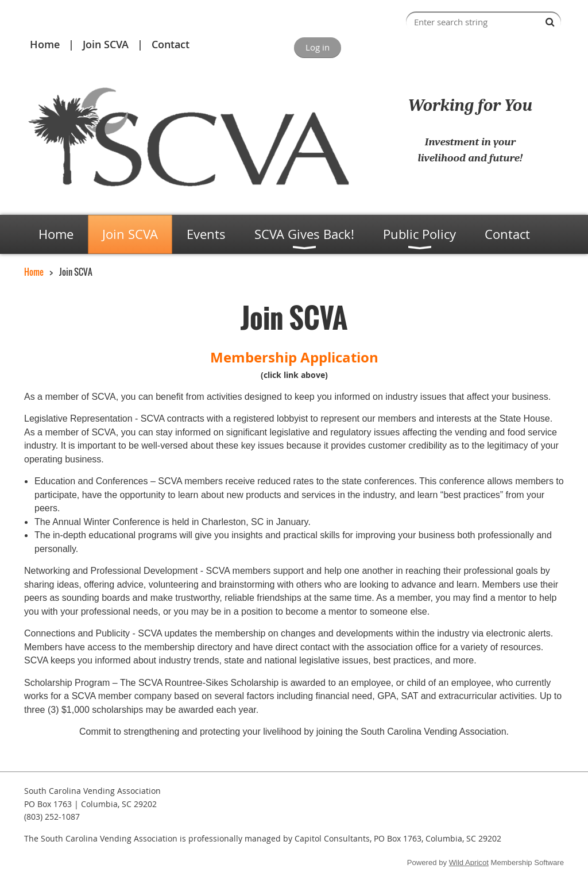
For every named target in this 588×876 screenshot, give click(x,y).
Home (45, 44)
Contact (171, 44)
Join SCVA (106, 44)
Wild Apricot (469, 863)
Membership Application (294, 357)
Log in (318, 47)
